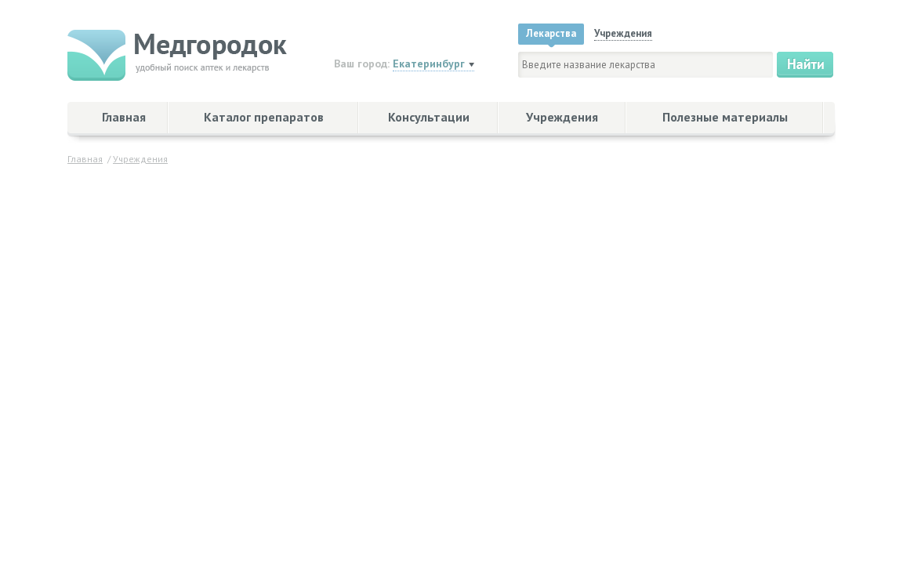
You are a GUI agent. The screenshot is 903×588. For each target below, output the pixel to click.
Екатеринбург (429, 64)
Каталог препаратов (264, 117)
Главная (124, 117)
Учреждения (562, 117)
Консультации (429, 117)
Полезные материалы (725, 117)
